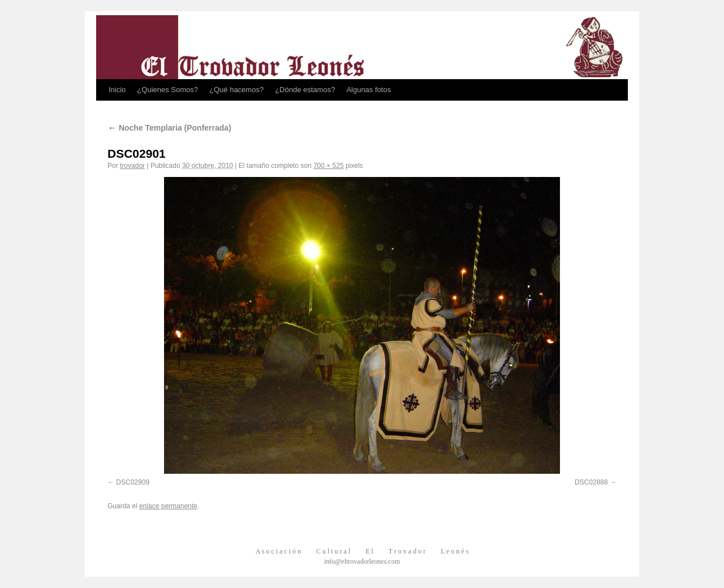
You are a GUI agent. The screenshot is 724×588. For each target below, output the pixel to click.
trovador (132, 166)
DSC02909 (133, 482)
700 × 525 (329, 166)
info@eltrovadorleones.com (362, 561)
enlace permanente (168, 506)
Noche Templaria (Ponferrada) (169, 128)
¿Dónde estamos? (305, 90)
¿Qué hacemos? (236, 90)
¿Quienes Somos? (167, 90)
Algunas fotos (369, 90)
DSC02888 (591, 482)
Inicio (117, 90)
